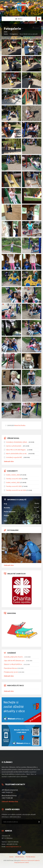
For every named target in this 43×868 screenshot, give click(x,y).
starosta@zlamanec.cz (13, 847)
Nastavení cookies (24, 862)
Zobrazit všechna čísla (10, 802)
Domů (11, 857)
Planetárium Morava (10, 668)
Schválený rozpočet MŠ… (15, 457)
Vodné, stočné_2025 (13, 482)
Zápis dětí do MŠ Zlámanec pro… (15, 661)
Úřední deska (20, 857)
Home (6, 34)
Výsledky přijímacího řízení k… (14, 657)
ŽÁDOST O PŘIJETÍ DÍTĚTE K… (14, 664)
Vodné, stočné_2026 (13, 475)
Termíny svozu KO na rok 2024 (16, 490)
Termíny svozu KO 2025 (14, 486)
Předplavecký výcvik (11, 672)
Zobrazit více (9, 461)
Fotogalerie (14, 34)
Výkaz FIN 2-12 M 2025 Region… (17, 450)
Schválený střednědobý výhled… (17, 442)
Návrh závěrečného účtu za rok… (17, 454)
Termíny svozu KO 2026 (14, 479)
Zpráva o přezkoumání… (14, 446)
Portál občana (31, 857)
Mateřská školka (20, 425)
